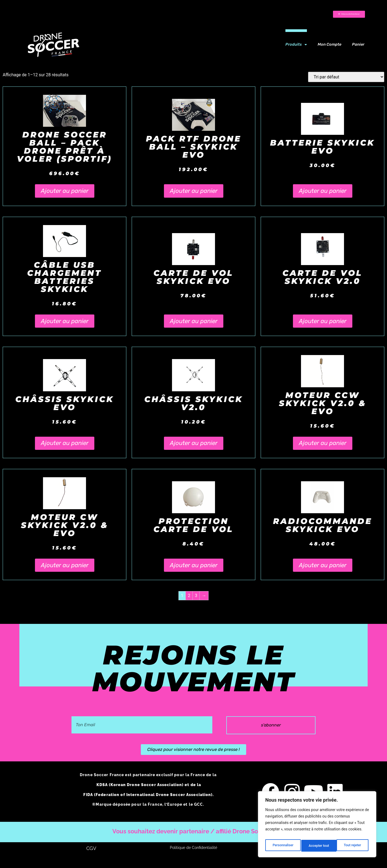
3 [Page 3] (196, 599)
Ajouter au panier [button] (65, 194)
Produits (296, 48)
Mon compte (329, 48)
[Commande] (346, 80)
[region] (317, 826)
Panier (358, 48)
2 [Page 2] (189, 599)
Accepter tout (352, 846)
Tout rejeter (317, 846)
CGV (91, 858)
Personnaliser (282, 846)
